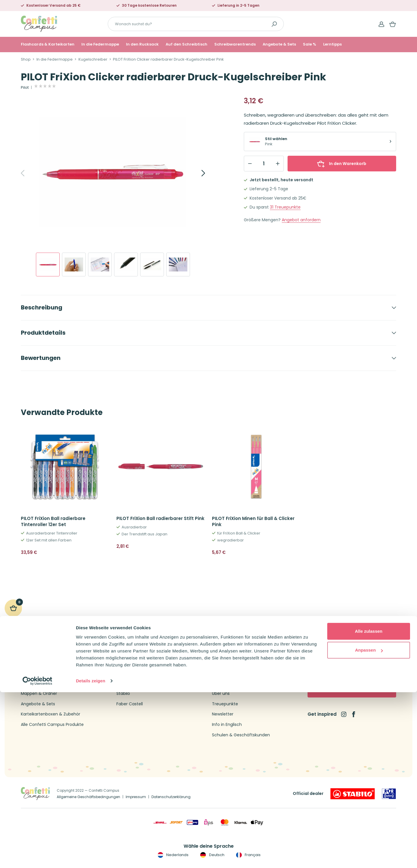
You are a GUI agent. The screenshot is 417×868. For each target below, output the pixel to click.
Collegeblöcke (35, 673)
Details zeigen (90, 857)
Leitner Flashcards (135, 673)
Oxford (123, 652)
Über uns (221, 694)
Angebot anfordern (301, 220)
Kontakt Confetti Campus (238, 652)
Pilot (25, 88)
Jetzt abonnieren (352, 690)
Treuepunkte (285, 207)
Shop (26, 59)
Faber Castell (130, 704)
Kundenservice (227, 663)
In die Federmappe (100, 44)
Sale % (310, 44)
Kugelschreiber (93, 59)
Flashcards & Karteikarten (48, 44)
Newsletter (223, 714)
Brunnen (125, 663)
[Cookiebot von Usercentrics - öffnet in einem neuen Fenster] (38, 857)
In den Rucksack (142, 44)
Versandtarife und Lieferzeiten (243, 673)
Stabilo (123, 694)
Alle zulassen (368, 807)
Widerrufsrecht (227, 683)
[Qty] (264, 164)
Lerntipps (332, 44)
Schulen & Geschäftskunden (241, 735)
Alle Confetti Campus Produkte (52, 725)
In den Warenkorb (342, 164)
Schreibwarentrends (235, 44)
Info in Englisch (227, 725)
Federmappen (35, 663)
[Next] (197, 173)
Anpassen (369, 826)
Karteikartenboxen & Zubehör (51, 714)
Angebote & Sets (279, 44)
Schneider (127, 683)
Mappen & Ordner (39, 694)
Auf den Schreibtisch (186, 44)
